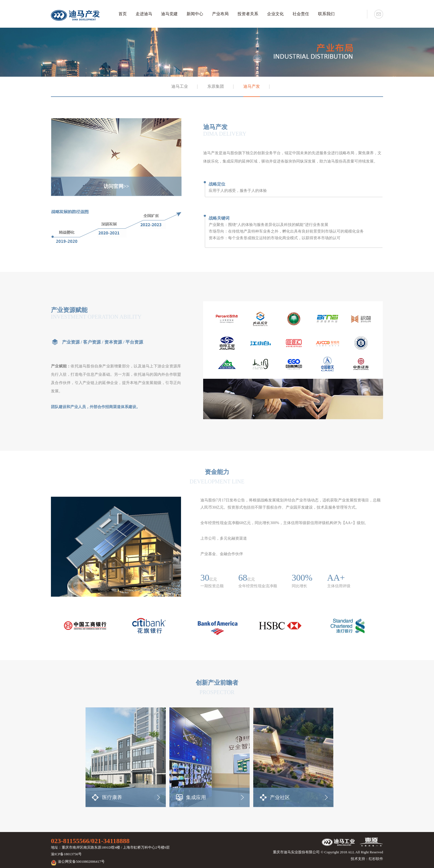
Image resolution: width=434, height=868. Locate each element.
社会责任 (301, 14)
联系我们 (326, 14)
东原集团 (216, 86)
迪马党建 (169, 14)
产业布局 (220, 14)
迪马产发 (252, 86)
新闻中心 (195, 14)
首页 (123, 14)
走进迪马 (144, 14)
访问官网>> (116, 186)
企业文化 (275, 14)
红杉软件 (376, 859)
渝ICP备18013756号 (66, 854)
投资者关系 (248, 14)
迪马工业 (180, 86)
